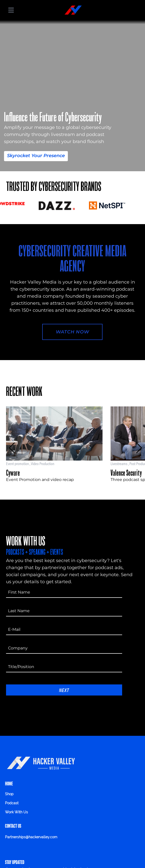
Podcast (12, 803)
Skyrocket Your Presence (36, 156)
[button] (12, 448)
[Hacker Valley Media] (73, 10)
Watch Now (72, 332)
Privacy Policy (21, 847)
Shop (9, 794)
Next (64, 690)
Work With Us (16, 812)
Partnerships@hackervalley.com (31, 837)
